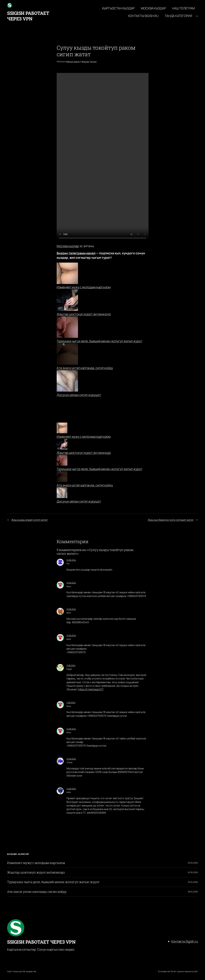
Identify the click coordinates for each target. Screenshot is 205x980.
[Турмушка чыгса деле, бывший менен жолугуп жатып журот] (62, 461)
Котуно (93, 61)
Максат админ (73, 61)
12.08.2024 (71, 729)
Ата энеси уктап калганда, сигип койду (85, 368)
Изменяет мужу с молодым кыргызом (84, 287)
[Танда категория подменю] (197, 16)
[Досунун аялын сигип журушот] (62, 493)
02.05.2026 (193, 872)
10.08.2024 (71, 560)
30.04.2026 (193, 882)
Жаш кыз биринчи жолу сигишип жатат (171, 520)
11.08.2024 (71, 665)
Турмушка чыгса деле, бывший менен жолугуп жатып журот (100, 341)
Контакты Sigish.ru (185, 941)
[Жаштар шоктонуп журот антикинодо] (62, 445)
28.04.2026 (193, 892)
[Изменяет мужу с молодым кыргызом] (62, 428)
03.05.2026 (193, 863)
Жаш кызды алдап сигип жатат (30, 520)
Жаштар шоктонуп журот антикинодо (84, 314)
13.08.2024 (71, 759)
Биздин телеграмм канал (76, 253)
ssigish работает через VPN (28, 16)
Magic (69, 669)
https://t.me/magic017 (91, 689)
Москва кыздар (68, 246)
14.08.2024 (71, 789)
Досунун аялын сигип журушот (79, 395)
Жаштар (85, 61)
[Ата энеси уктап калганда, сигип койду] (62, 477)
